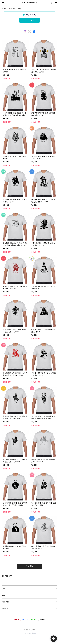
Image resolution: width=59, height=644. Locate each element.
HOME (4, 9)
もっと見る (29, 566)
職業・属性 (12, 9)
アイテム (4, 582)
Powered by (29, 633)
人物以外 (5, 608)
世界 (3, 595)
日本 (3, 589)
